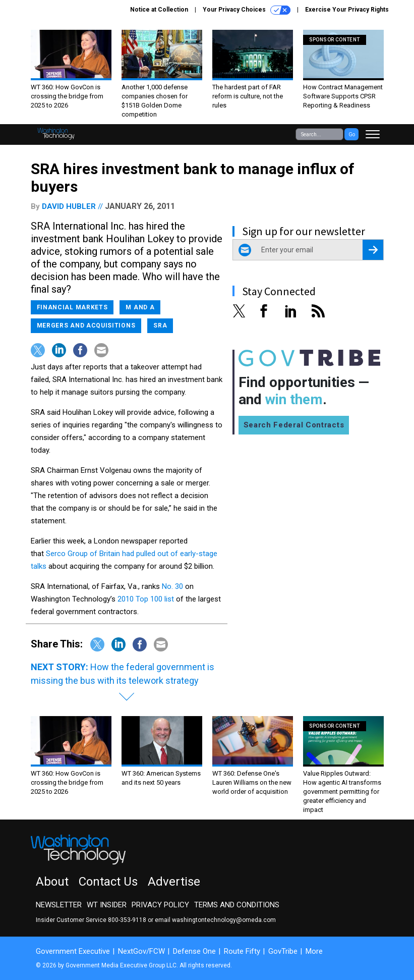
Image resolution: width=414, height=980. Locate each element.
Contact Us (108, 882)
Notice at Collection (159, 10)
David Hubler (69, 206)
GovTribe (283, 951)
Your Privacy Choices (247, 10)
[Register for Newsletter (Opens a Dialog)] (373, 250)
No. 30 (172, 586)
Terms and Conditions (237, 905)
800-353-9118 (127, 920)
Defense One (194, 951)
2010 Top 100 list (146, 599)
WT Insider (107, 905)
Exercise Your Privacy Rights (347, 10)
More (314, 951)
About (52, 882)
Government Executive (73, 951)
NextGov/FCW (141, 951)
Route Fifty (242, 951)
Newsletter (59, 905)
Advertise (174, 882)
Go (352, 134)
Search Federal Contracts (294, 425)
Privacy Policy (160, 905)
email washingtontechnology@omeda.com (215, 920)
